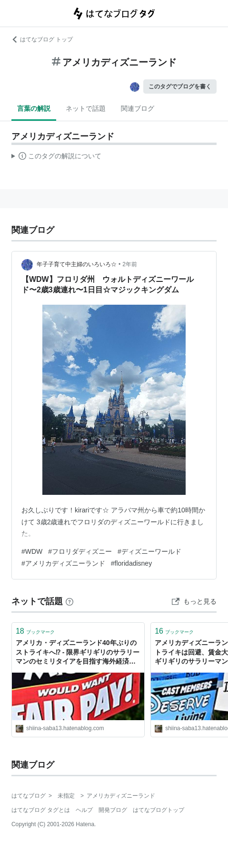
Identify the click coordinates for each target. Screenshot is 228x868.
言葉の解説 (34, 108)
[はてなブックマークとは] (69, 601)
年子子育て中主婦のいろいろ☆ (77, 264)
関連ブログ (138, 108)
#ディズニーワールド (149, 551)
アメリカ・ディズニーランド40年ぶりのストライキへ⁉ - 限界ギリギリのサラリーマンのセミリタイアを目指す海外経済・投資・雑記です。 (78, 653)
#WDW (32, 551)
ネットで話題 (86, 108)
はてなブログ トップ (42, 39)
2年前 (130, 264)
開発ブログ (113, 810)
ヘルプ (84, 810)
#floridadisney (131, 563)
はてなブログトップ (159, 810)
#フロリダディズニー (80, 551)
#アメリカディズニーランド (63, 563)
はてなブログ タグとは (41, 810)
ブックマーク (35, 631)
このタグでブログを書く (180, 87)
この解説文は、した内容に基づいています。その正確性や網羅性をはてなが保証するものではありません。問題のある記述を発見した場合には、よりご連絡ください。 (56, 157)
